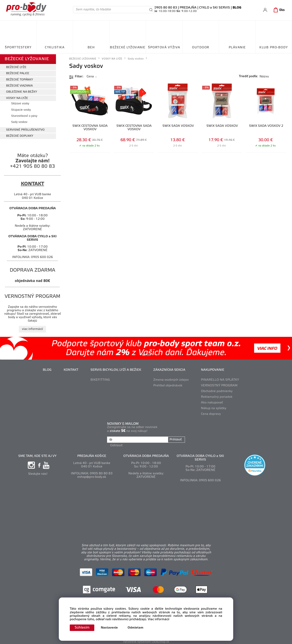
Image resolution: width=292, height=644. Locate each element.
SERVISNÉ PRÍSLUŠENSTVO (25, 129)
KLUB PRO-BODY (274, 48)
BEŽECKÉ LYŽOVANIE (128, 48)
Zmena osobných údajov (171, 379)
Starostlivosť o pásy (24, 115)
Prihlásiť (175, 439)
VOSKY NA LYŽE (17, 97)
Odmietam (136, 628)
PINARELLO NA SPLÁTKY (220, 379)
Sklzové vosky (20, 103)
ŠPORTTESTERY (18, 48)
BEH (91, 48)
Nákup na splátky (214, 408)
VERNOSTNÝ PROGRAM (219, 385)
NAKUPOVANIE (213, 369)
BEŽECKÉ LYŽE (16, 67)
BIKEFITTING (100, 379)
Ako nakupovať (212, 402)
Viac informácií (159, 619)
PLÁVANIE (237, 48)
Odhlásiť (116, 444)
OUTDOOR (201, 48)
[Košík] (278, 10)
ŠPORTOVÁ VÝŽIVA (164, 48)
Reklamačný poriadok (217, 396)
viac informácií (32, 328)
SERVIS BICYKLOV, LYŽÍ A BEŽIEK (116, 369)
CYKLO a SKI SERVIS (215, 8)
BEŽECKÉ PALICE (18, 73)
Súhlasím (83, 628)
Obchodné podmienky (217, 390)
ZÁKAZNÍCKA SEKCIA (169, 369)
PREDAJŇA (188, 8)
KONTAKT (71, 369)
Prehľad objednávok (168, 385)
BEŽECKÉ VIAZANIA (19, 85)
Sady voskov (19, 121)
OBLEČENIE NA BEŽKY (22, 91)
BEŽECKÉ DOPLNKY (20, 135)
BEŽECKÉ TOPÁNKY (20, 79)
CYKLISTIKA (55, 48)
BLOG (47, 369)
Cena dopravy (211, 413)
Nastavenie (110, 628)
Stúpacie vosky (21, 109)
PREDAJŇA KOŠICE (92, 455)
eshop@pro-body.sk (92, 476)
